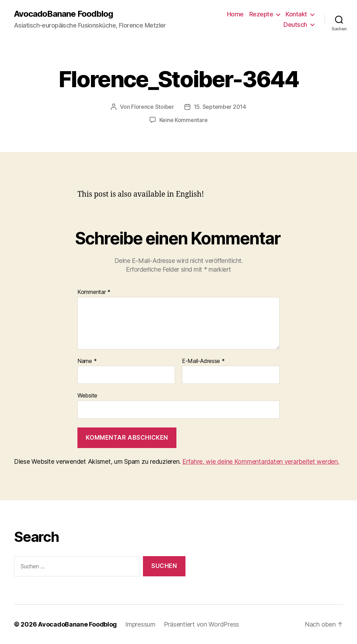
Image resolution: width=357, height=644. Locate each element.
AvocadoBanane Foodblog (63, 14)
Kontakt (296, 14)
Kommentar (94, 292)
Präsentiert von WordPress (202, 624)
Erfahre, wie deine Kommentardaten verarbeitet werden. (261, 461)
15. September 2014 (220, 107)
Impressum (140, 624)
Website (87, 395)
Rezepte (261, 14)
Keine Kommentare (184, 120)
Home (235, 14)
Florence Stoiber (153, 107)
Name (87, 361)
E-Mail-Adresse (203, 361)
